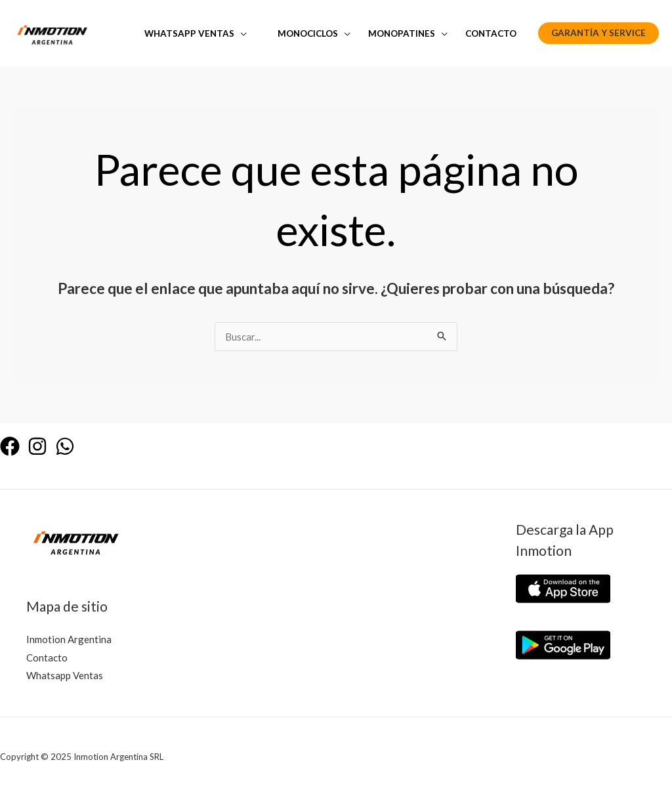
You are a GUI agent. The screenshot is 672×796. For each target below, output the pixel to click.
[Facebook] (10, 446)
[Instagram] (37, 446)
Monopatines (402, 33)
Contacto (491, 33)
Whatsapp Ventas (189, 33)
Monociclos (308, 33)
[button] (598, 33)
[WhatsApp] (65, 446)
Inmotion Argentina (69, 639)
